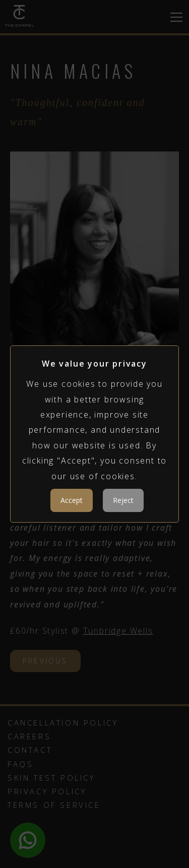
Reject (123, 500)
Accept (72, 500)
